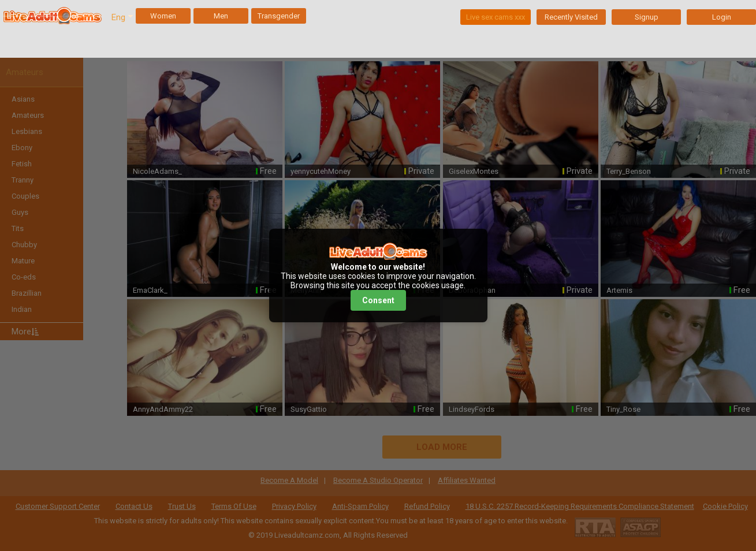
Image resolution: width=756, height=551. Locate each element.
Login (722, 17)
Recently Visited (571, 17)
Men (221, 16)
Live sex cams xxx (496, 17)
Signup (647, 17)
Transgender (279, 16)
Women (163, 16)
